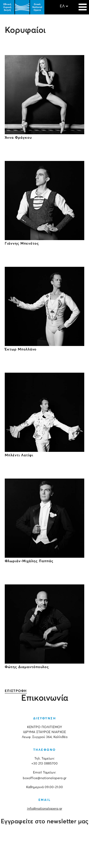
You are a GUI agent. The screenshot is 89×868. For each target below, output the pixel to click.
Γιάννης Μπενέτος (22, 244)
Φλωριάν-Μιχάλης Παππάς (29, 561)
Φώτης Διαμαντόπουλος (27, 667)
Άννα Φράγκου (18, 138)
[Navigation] (83, 5)
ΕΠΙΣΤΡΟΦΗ (16, 691)
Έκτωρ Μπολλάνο (21, 349)
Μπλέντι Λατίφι (19, 455)
